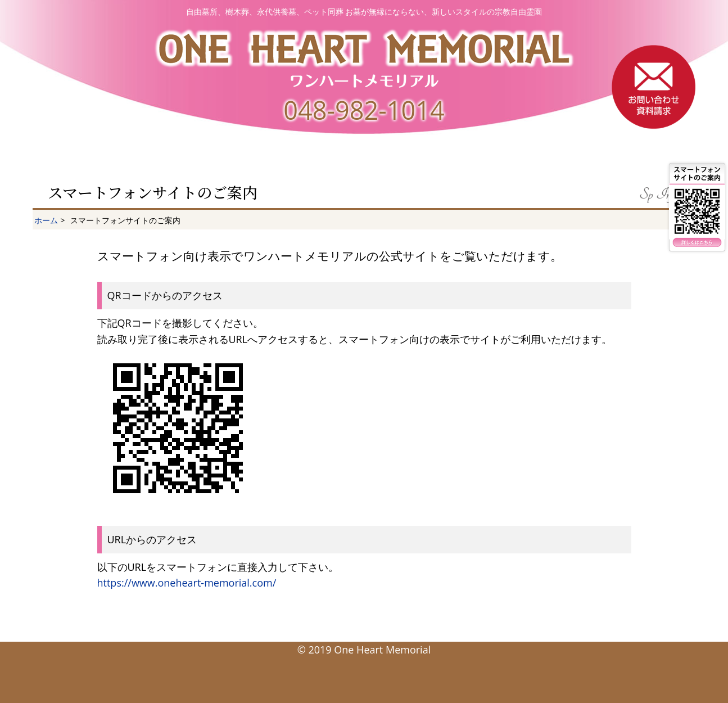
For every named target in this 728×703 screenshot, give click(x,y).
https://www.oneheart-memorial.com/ (187, 583)
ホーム (46, 220)
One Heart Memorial (382, 650)
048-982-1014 (364, 110)
